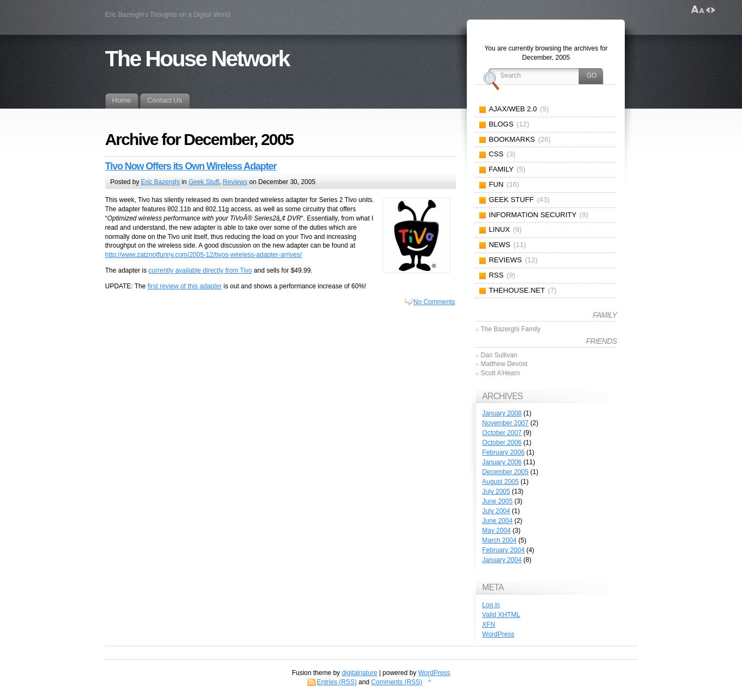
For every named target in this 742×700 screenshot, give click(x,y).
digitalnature (360, 673)
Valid (501, 615)
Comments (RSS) (397, 682)
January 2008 (502, 413)
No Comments (435, 302)
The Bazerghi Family (510, 329)
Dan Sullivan (499, 355)
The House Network (197, 59)
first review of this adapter (185, 286)
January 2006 (502, 462)
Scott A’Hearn (500, 373)
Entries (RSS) (337, 682)
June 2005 (497, 501)
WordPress (498, 634)
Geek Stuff (204, 182)
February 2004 (503, 550)
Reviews (235, 182)
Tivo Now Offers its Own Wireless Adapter (191, 166)
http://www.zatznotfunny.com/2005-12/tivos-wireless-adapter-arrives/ (204, 255)
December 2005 (505, 472)
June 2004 (497, 521)
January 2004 (502, 560)
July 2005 (496, 491)
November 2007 (505, 423)
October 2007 (502, 433)
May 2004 (496, 531)
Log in (491, 605)
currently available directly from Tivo (201, 270)
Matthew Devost (504, 364)
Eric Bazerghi (160, 182)
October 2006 (502, 443)
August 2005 (500, 482)
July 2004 (496, 511)
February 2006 (503, 452)
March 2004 (499, 540)
